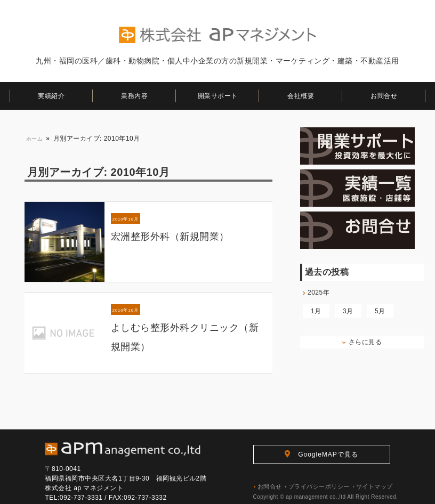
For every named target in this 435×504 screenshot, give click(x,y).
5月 (380, 311)
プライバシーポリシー (317, 486)
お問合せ (384, 96)
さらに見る (362, 342)
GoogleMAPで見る (321, 454)
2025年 (316, 292)
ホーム (35, 139)
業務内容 (134, 96)
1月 (316, 311)
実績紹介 (51, 96)
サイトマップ (373, 486)
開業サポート (218, 96)
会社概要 (301, 96)
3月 (348, 311)
